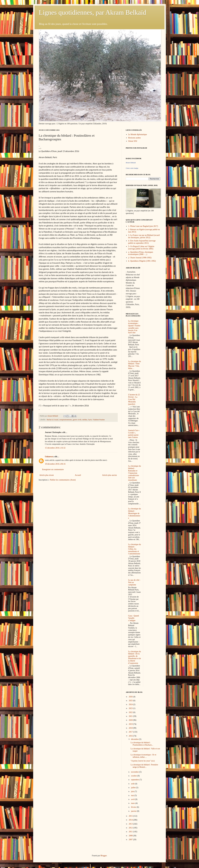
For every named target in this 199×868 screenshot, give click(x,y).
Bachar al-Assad (52, 420)
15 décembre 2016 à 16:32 (55, 448)
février (134, 807)
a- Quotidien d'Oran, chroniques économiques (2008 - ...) (141, 253)
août (133, 784)
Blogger (104, 856)
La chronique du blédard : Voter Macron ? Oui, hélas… (135, 365)
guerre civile (77, 420)
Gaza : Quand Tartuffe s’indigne (134, 618)
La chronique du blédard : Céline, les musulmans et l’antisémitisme (135, 549)
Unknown (49, 457)
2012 (131, 828)
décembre (135, 739)
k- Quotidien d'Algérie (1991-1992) (142, 261)
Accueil (78, 475)
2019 (131, 724)
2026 (131, 697)
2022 (131, 712)
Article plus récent (47, 475)
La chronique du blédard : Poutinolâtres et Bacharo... (142, 744)
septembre (135, 780)
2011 (131, 832)
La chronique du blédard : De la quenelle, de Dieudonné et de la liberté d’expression (135, 657)
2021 (131, 716)
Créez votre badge (132, 168)
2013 (131, 824)
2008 (131, 836)
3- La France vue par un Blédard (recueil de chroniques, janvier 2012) (144, 236)
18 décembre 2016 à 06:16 (55, 464)
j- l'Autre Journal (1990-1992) (140, 258)
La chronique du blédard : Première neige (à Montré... (144, 766)
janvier (134, 811)
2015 (131, 816)
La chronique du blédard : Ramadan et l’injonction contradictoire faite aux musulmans (135, 473)
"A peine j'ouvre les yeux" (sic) (143, 761)
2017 (131, 732)
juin (133, 791)
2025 (131, 701)
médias (85, 420)
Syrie (90, 420)
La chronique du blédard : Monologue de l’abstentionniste (135, 513)
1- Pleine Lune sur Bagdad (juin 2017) (143, 226)
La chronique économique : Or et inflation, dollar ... (143, 756)
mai (133, 795)
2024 (131, 704)
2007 (131, 840)
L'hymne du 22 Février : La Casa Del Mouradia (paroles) (134, 399)
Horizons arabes (135, 138)
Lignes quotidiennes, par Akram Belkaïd (92, 12)
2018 (131, 728)
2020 (131, 720)
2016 (131, 736)
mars (133, 803)
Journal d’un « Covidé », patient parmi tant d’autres (134, 434)
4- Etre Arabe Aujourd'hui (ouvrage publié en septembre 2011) (142, 242)
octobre (134, 776)
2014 (131, 820)
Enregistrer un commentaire (53, 469)
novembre (135, 772)
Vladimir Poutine (99, 420)
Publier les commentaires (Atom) (63, 480)
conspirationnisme (66, 420)
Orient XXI (133, 141)
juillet (133, 788)
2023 (131, 708)
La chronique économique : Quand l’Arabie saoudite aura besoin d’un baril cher (134, 327)
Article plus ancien (109, 475)
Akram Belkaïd (131, 163)
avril (133, 799)
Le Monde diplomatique (138, 134)
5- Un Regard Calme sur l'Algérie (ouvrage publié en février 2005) (141, 248)
